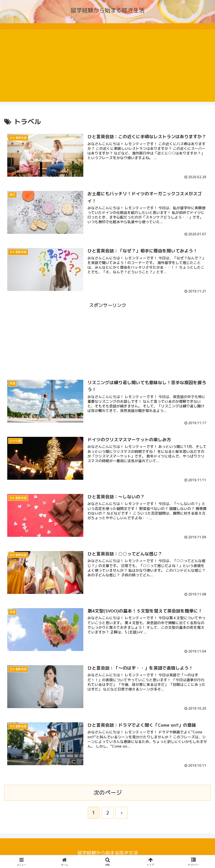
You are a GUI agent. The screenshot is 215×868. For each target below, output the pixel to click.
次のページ (108, 793)
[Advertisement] (107, 66)
